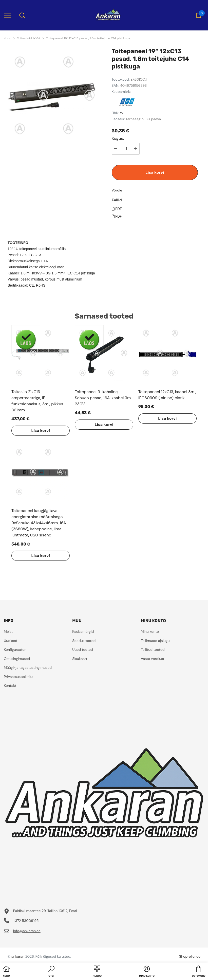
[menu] (7, 15)
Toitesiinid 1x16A (29, 38)
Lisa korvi (155, 172)
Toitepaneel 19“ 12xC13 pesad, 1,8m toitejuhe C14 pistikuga (88, 38)
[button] (51, 972)
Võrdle (117, 190)
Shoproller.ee (190, 956)
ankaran (18, 956)
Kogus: (118, 138)
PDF (117, 209)
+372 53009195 (26, 921)
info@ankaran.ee (27, 931)
